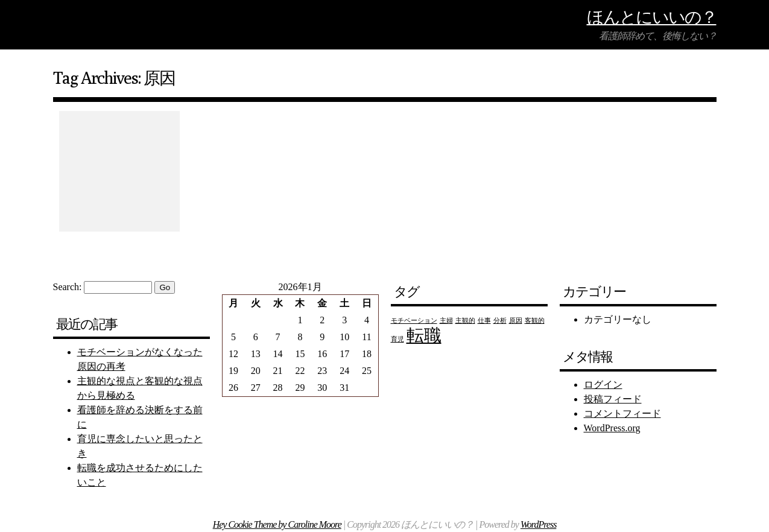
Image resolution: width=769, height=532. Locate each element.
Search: (68, 287)
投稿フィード (613, 399)
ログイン (603, 385)
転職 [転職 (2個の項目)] (424, 335)
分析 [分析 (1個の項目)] (500, 321)
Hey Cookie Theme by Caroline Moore (277, 524)
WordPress (538, 524)
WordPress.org (612, 428)
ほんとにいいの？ (652, 17)
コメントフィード (622, 413)
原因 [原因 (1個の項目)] (516, 321)
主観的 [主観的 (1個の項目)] (465, 321)
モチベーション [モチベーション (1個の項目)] (414, 321)
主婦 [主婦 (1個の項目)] (446, 321)
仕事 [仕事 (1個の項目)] (484, 321)
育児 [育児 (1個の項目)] (397, 339)
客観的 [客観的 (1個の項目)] (535, 321)
